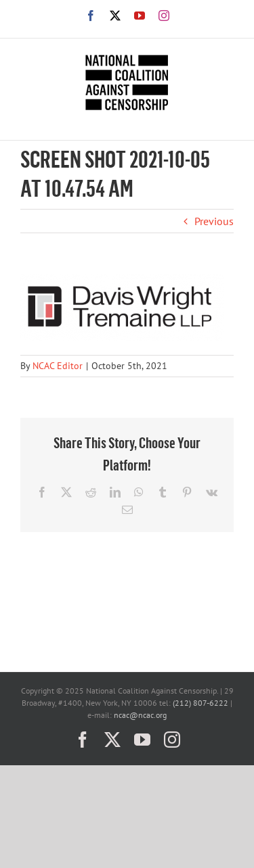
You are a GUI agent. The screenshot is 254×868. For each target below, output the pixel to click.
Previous (214, 221)
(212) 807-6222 (200, 703)
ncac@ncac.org (140, 715)
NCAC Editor (58, 366)
